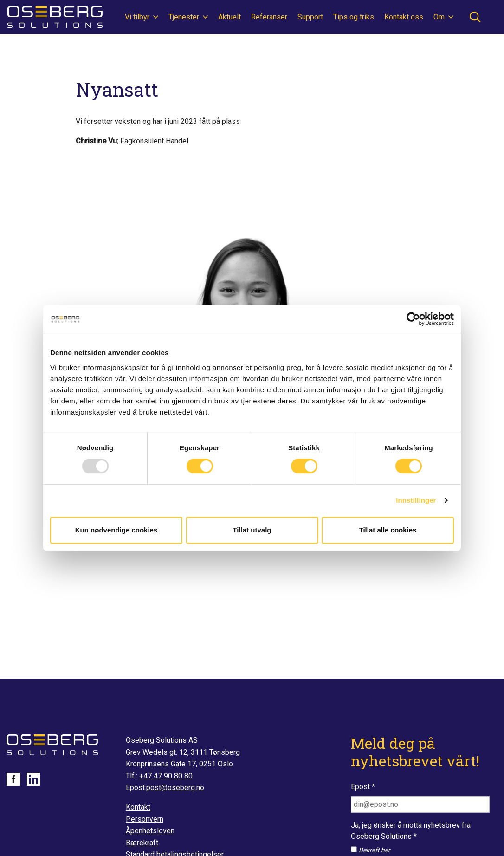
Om (440, 17)
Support (310, 17)
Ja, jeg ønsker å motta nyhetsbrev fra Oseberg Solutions (411, 831)
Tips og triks (354, 17)
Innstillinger (416, 500)
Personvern (145, 819)
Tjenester (185, 17)
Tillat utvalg (252, 530)
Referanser (269, 17)
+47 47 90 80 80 (166, 776)
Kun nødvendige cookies (116, 530)
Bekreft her (375, 850)
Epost (363, 787)
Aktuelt (229, 17)
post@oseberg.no (175, 788)
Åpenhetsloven (150, 831)
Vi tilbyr (138, 17)
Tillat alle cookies (388, 530)
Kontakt (138, 807)
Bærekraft (142, 843)
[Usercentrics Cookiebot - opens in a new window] (413, 319)
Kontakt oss (404, 17)
